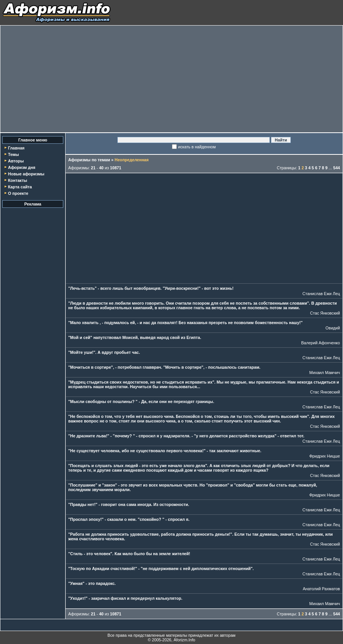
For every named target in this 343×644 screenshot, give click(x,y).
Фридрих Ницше (325, 456)
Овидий (333, 328)
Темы (14, 154)
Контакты (18, 180)
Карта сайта (20, 187)
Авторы (16, 161)
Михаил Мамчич (325, 373)
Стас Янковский (325, 313)
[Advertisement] (171, 79)
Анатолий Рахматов (321, 589)
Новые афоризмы (26, 174)
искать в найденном (197, 147)
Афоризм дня (22, 167)
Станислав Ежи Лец (321, 294)
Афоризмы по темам (89, 160)
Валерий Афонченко (321, 343)
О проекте (18, 193)
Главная (16, 148)
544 (337, 168)
